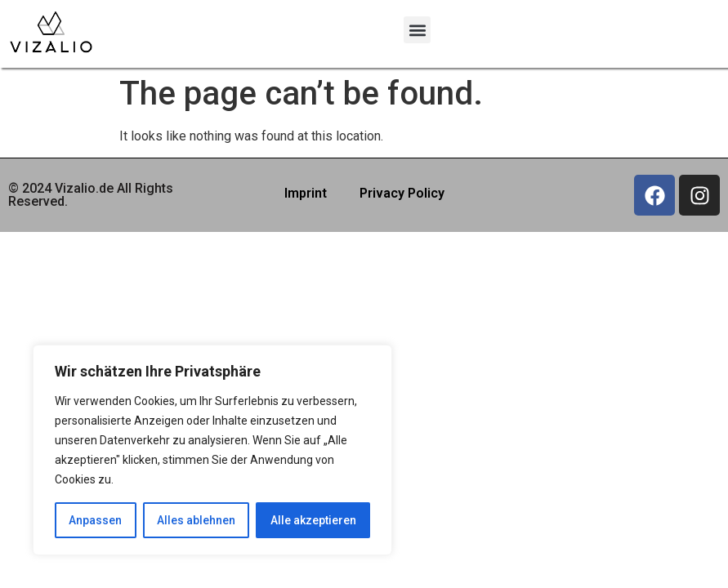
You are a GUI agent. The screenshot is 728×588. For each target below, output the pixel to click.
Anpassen (95, 520)
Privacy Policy (402, 193)
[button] (417, 30)
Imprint (306, 193)
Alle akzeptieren (313, 520)
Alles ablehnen (196, 520)
